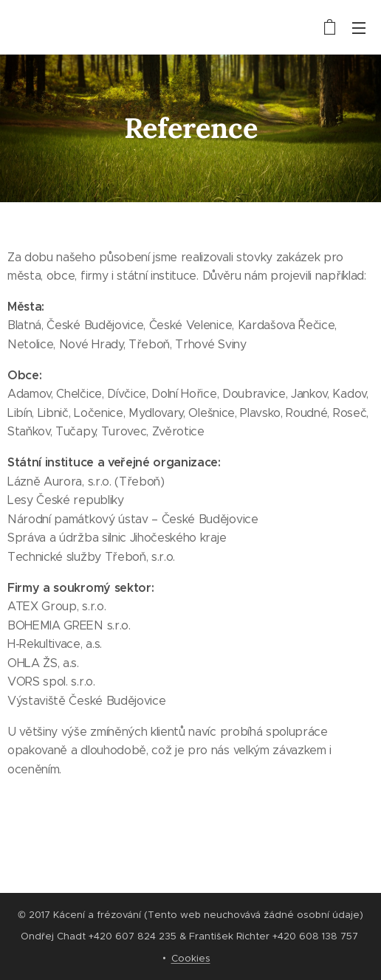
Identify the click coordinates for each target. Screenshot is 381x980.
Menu (359, 28)
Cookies (191, 958)
